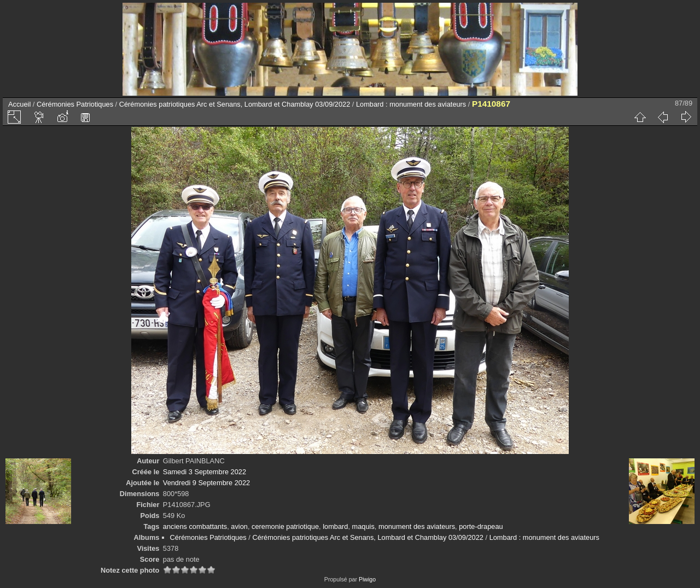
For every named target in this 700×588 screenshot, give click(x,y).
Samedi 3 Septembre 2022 (205, 472)
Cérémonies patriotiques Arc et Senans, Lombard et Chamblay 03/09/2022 (235, 104)
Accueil (19, 104)
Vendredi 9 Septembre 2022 (206, 483)
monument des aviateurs (417, 526)
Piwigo (367, 579)
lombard (335, 526)
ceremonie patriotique (285, 526)
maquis (363, 526)
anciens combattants (195, 526)
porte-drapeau (481, 526)
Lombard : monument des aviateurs (411, 104)
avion (239, 526)
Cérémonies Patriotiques (75, 104)
